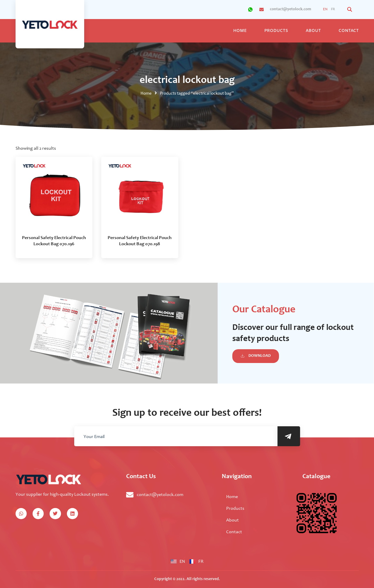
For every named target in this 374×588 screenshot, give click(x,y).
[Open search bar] (350, 10)
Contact (349, 31)
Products (276, 31)
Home (240, 31)
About (313, 31)
